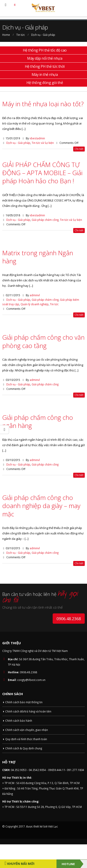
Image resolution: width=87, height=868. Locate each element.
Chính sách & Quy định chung (24, 748)
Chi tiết (79, 149)
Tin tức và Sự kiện (43, 143)
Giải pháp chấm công (45, 220)
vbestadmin (37, 138)
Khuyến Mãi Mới (20, 864)
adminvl (35, 295)
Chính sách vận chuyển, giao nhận (27, 730)
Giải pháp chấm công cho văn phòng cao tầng (43, 341)
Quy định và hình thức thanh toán (26, 739)
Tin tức (54, 304)
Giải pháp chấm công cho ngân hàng (38, 421)
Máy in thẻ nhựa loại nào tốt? (43, 104)
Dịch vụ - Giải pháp (18, 143)
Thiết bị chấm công (25, 801)
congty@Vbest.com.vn (31, 680)
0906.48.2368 (69, 619)
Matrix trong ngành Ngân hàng (38, 257)
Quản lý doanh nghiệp (35, 304)
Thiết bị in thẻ (21, 778)
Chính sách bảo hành (19, 721)
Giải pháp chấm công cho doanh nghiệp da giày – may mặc (41, 506)
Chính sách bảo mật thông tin (24, 702)
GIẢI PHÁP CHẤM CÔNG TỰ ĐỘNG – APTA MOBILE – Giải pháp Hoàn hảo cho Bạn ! (42, 173)
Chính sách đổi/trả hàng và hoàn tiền (28, 711)
